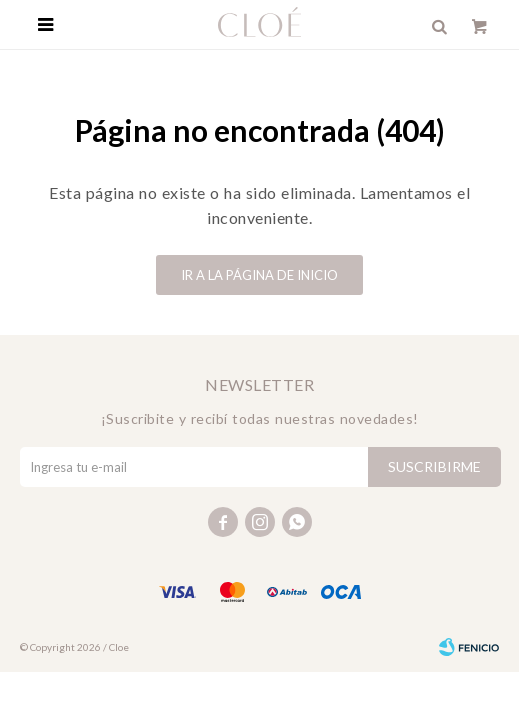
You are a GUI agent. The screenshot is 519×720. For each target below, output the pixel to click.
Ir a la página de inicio (259, 275)
